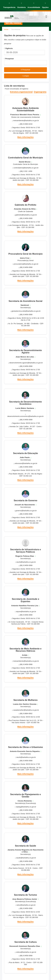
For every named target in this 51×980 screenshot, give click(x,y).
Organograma (40, 92)
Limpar (26, 76)
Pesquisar (9, 59)
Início (6, 29)
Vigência (8, 48)
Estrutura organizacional (21, 92)
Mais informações (26, 137)
